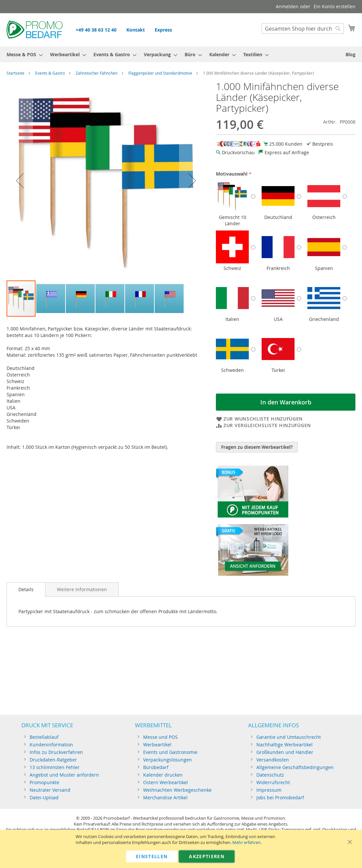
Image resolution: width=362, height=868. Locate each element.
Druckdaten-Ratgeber (53, 760)
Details (26, 589)
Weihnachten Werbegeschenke (177, 790)
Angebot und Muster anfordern (64, 775)
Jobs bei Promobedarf (280, 797)
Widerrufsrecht (273, 782)
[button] (20, 181)
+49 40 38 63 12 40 (96, 30)
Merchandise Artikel (165, 797)
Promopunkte (44, 782)
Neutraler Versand (50, 790)
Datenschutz (270, 775)
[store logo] (35, 30)
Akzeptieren (207, 856)
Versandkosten (273, 760)
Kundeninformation (51, 745)
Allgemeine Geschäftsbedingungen (295, 767)
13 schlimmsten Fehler (55, 767)
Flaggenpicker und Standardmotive (160, 73)
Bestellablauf (44, 737)
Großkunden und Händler (285, 752)
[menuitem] (23, 54)
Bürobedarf (156, 767)
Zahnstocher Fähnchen (97, 73)
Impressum (269, 790)
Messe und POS (160, 737)
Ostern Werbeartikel (166, 782)
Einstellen (152, 856)
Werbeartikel (157, 745)
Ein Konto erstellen (335, 6)
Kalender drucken (163, 775)
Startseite (15, 73)
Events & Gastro (50, 73)
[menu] (181, 54)
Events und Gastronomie (170, 752)
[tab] (26, 590)
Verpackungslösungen (168, 760)
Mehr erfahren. (247, 843)
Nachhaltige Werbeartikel (284, 745)
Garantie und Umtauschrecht (289, 737)
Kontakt (136, 30)
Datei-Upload (44, 797)
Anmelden (287, 6)
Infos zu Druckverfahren (56, 752)
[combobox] (303, 29)
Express (163, 30)
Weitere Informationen (82, 589)
